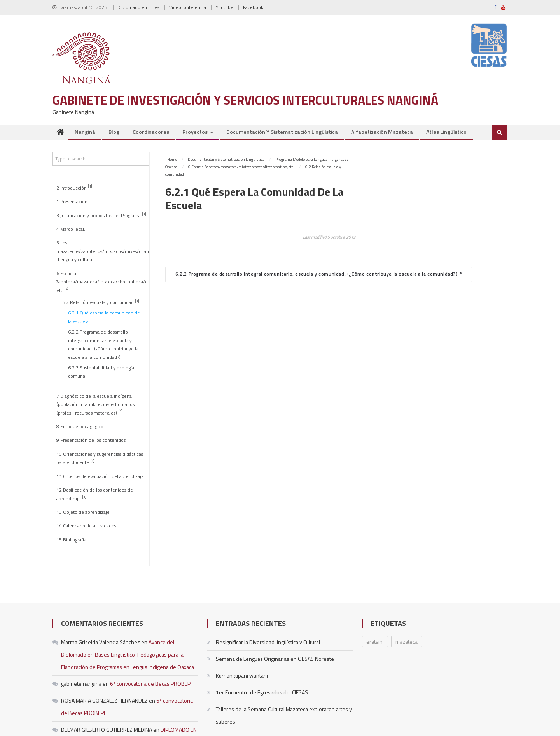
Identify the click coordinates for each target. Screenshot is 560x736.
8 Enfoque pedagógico (80, 427)
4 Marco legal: (71, 229)
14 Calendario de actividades (86, 526)
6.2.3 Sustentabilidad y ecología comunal (101, 372)
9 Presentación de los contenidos (91, 440)
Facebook (253, 7)
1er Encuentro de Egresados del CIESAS (262, 692)
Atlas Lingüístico (446, 132)
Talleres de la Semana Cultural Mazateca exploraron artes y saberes (284, 715)
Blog (114, 132)
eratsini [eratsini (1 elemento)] (375, 642)
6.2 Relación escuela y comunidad (101, 302)
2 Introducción (74, 187)
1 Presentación (72, 202)
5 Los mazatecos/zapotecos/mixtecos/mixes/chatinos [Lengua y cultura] (103, 251)
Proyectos (195, 132)
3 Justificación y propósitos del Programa (101, 215)
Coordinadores (151, 132)
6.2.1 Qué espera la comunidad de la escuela (104, 317)
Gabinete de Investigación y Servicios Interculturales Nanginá (245, 100)
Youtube (225, 7)
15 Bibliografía (71, 540)
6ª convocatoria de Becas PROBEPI (151, 684)
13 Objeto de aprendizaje (83, 512)
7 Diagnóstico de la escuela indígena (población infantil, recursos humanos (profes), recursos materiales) (95, 405)
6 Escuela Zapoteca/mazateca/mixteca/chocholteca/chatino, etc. (103, 282)
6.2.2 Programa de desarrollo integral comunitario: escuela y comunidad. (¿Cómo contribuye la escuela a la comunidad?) (103, 344)
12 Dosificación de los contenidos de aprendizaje (95, 494)
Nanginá (85, 132)
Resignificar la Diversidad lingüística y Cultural (268, 642)
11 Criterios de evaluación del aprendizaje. (101, 476)
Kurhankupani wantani (242, 675)
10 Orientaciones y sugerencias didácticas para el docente (100, 458)
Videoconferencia (188, 7)
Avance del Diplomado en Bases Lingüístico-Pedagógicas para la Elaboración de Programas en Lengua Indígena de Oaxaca (128, 654)
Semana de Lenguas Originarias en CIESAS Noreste (275, 659)
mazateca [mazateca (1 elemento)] (407, 642)
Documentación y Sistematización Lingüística (282, 132)
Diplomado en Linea (138, 7)
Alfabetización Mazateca (382, 132)
